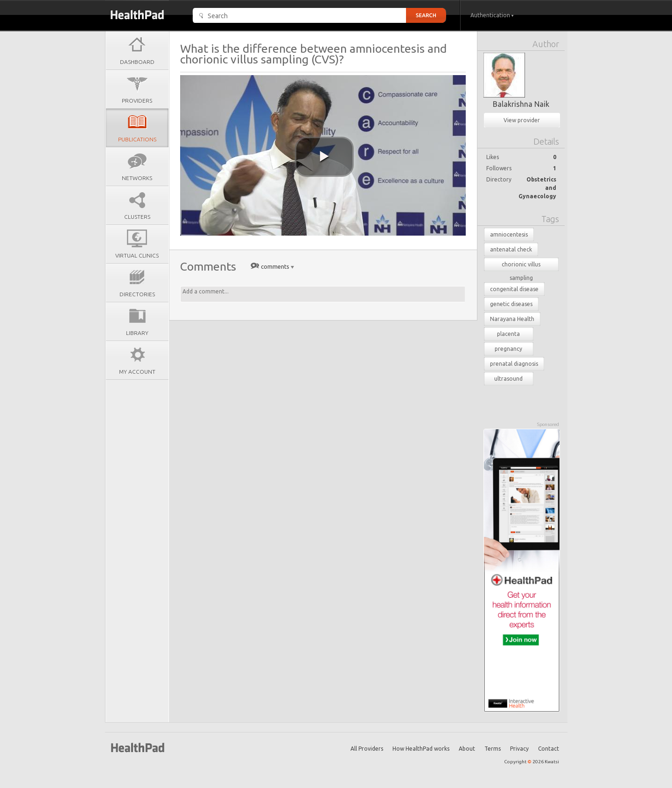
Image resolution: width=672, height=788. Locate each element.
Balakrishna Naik (521, 104)
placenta (508, 334)
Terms (493, 749)
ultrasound (508, 379)
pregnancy (508, 349)
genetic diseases (511, 304)
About (467, 749)
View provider (522, 120)
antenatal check (511, 249)
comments (275, 266)
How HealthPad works (421, 749)
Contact (549, 749)
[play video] (324, 157)
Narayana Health (512, 319)
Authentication (492, 15)
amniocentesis (509, 234)
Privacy (519, 749)
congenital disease (514, 289)
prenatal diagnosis (514, 364)
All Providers (367, 749)
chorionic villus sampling (521, 266)
